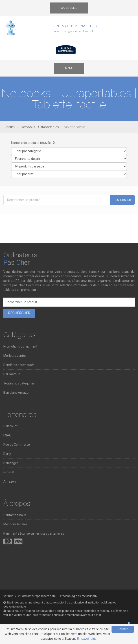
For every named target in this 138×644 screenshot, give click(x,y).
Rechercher (122, 200)
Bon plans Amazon (17, 393)
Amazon (10, 481)
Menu (73, 70)
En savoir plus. (87, 639)
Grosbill (9, 472)
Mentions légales (15, 524)
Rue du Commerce (17, 445)
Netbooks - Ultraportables (40, 127)
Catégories (69, 9)
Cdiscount (10, 426)
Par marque (12, 374)
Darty (7, 454)
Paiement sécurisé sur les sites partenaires (34, 533)
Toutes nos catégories (19, 383)
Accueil (10, 127)
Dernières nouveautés (19, 365)
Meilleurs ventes (15, 356)
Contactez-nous (15, 515)
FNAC (7, 435)
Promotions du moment (20, 346)
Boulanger (11, 463)
